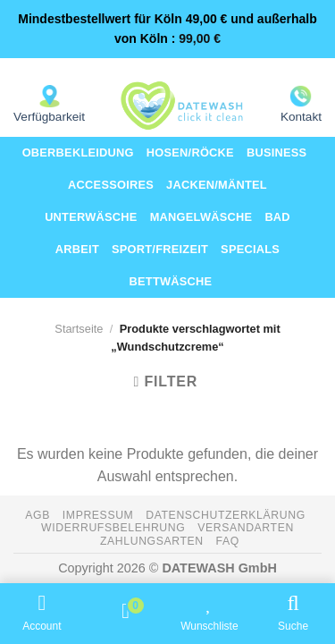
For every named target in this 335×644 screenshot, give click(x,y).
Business (276, 153)
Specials (250, 249)
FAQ (228, 541)
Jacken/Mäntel (217, 185)
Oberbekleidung (78, 153)
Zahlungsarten (152, 541)
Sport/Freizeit (160, 249)
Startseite (79, 329)
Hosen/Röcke (190, 153)
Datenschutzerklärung (226, 515)
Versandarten (246, 528)
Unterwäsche (91, 217)
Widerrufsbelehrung (113, 528)
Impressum (98, 515)
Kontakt (301, 117)
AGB (38, 515)
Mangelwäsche (201, 217)
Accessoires (111, 185)
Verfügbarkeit (49, 117)
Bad (277, 217)
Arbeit (77, 249)
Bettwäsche (171, 281)
